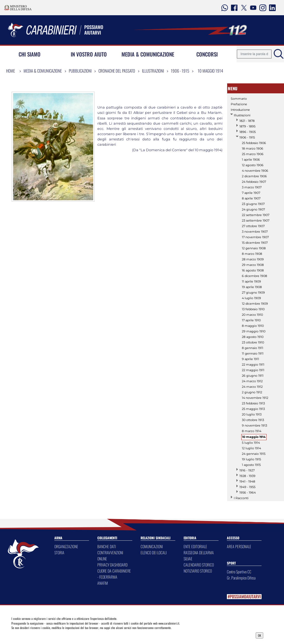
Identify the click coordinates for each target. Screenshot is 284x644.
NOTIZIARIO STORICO (198, 571)
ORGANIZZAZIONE (66, 546)
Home (11, 71)
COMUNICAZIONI (152, 546)
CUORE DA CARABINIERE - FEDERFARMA (114, 574)
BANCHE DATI (107, 546)
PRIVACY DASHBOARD (112, 565)
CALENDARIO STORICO (199, 565)
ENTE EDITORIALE (195, 546)
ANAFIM (103, 583)
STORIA (59, 552)
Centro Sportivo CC (239, 572)
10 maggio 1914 (210, 71)
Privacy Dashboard (43, 635)
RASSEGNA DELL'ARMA (199, 552)
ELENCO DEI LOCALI (154, 552)
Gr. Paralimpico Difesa (241, 578)
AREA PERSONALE (239, 546)
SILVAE (188, 559)
